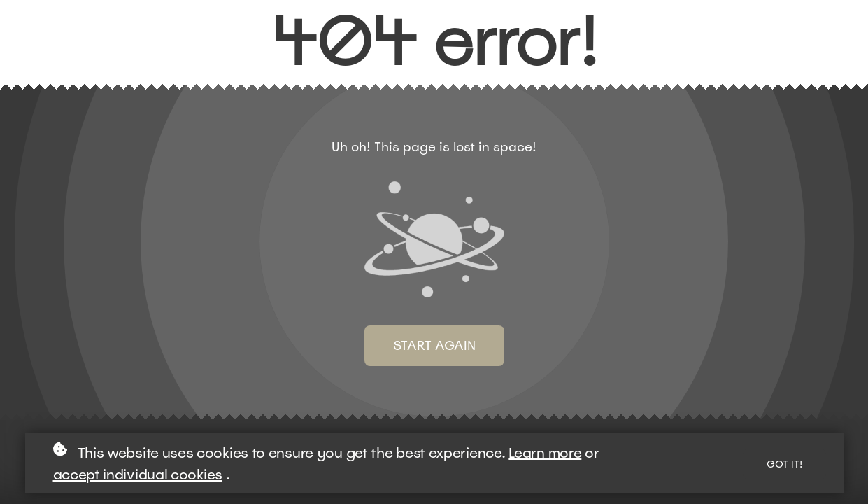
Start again (434, 346)
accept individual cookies (138, 475)
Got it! (784, 464)
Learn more (545, 453)
